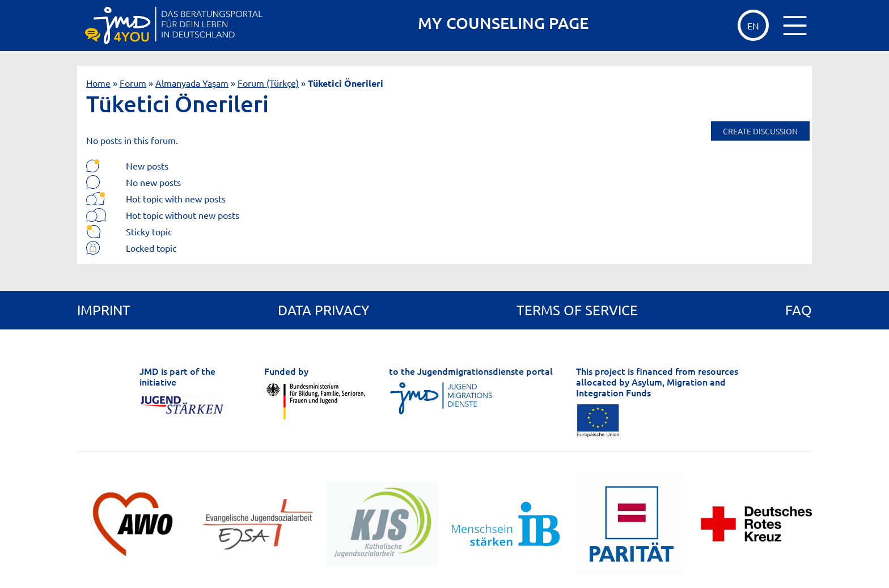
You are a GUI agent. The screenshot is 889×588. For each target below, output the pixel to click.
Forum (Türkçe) (268, 83)
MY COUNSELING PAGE (503, 23)
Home (98, 83)
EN (753, 26)
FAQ (799, 310)
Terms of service (577, 310)
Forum (133, 83)
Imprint (104, 310)
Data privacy (323, 310)
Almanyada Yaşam (192, 83)
